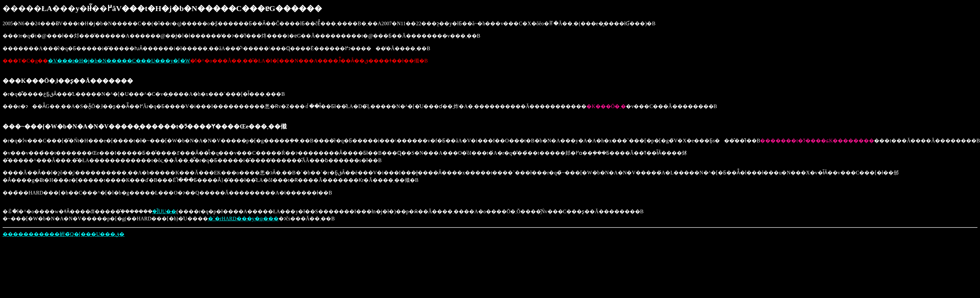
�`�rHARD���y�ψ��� (243, 219)
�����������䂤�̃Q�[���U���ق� (63, 234)
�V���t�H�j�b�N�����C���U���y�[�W (119, 61)
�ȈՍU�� (164, 211)
